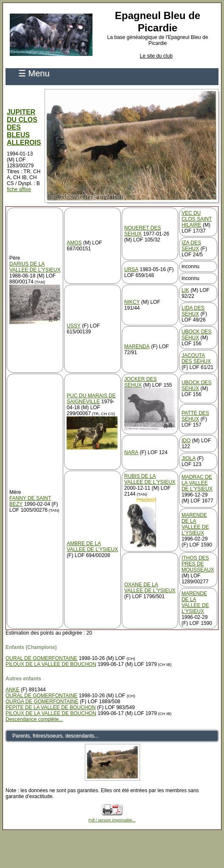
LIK (185, 290)
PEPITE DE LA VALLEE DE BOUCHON (51, 707)
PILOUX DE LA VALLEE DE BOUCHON (51, 664)
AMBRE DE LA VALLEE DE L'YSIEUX (92, 546)
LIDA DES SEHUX (193, 311)
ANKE (13, 690)
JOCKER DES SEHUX (141, 382)
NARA (131, 452)
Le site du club (156, 56)
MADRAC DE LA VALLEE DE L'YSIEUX (197, 483)
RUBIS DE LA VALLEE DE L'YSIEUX (150, 479)
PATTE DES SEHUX (195, 416)
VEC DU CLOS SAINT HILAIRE (197, 219)
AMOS (74, 243)
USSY (74, 326)
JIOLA (189, 458)
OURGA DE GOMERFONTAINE (42, 702)
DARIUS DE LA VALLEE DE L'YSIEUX (35, 267)
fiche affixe (19, 189)
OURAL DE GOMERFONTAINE (41, 658)
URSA (131, 269)
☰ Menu (34, 73)
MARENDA (137, 347)
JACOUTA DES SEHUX (196, 358)
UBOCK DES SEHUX (197, 335)
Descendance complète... (34, 719)
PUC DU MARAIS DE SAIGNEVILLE (91, 399)
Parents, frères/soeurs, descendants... (55, 736)
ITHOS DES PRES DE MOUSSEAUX (198, 564)
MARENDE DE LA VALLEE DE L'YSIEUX (195, 524)
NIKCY (132, 302)
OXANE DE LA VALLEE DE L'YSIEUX (150, 588)
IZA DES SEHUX (191, 246)
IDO (186, 441)
